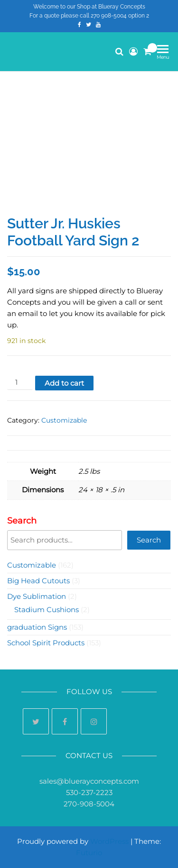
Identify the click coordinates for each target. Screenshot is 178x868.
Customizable (64, 420)
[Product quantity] (20, 383)
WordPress (109, 841)
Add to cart (64, 383)
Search (22, 521)
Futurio (89, 853)
